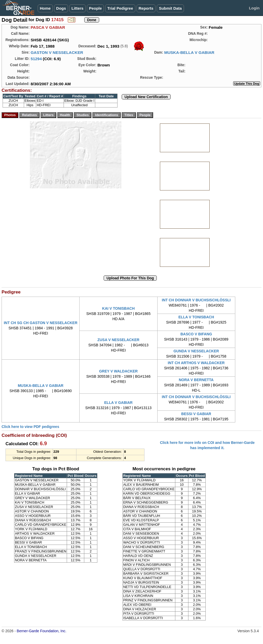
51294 (36, 59)
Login (254, 8)
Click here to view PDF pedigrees (30, 427)
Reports (146, 8)
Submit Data (170, 8)
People (95, 8)
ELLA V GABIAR (118, 403)
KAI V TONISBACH (118, 308)
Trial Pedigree (120, 8)
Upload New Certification (146, 97)
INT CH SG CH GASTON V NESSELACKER (40, 323)
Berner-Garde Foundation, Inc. (42, 631)
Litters (77, 8)
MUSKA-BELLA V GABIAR (189, 52)
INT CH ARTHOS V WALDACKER (196, 363)
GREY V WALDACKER (119, 371)
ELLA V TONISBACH (196, 317)
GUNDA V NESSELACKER (196, 351)
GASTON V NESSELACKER (57, 52)
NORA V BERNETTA (196, 380)
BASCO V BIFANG (196, 334)
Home (45, 8)
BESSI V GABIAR (196, 414)
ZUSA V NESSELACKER (118, 340)
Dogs (61, 8)
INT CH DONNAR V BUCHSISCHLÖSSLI (196, 300)
